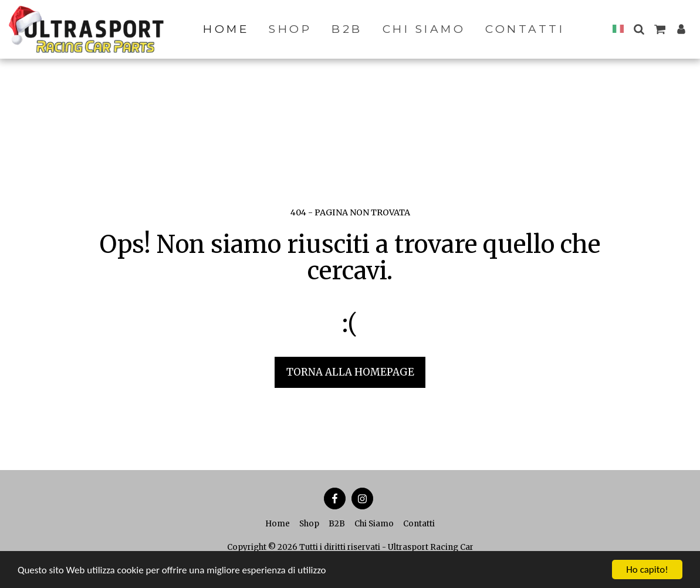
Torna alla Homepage (350, 372)
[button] (639, 29)
